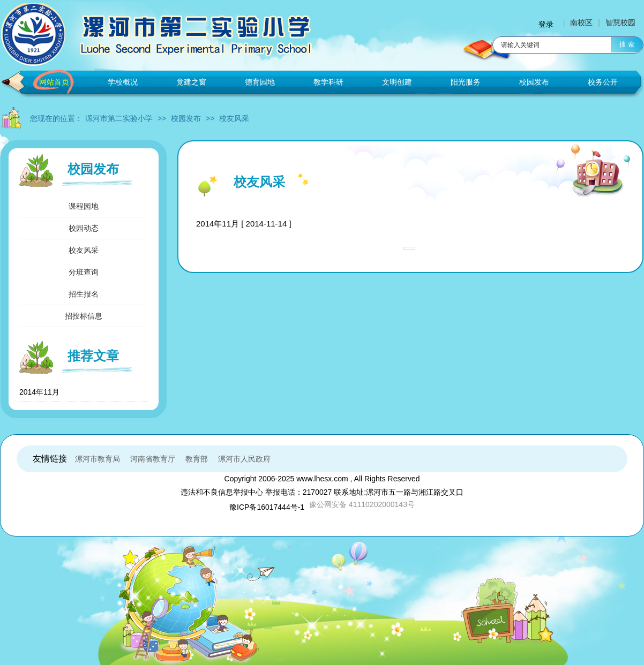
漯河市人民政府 (244, 459)
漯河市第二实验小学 (119, 118)
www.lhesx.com (322, 479)
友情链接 (50, 459)
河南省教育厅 (153, 459)
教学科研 (328, 82)
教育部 (197, 459)
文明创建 (397, 82)
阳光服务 (466, 82)
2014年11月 (39, 392)
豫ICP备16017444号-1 (267, 507)
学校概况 (123, 82)
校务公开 (603, 82)
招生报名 (84, 294)
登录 (546, 24)
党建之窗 (191, 82)
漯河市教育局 (98, 459)
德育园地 (260, 82)
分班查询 (84, 272)
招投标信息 (84, 316)
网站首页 (54, 82)
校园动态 (84, 228)
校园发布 (534, 82)
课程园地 (84, 206)
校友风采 (234, 118)
